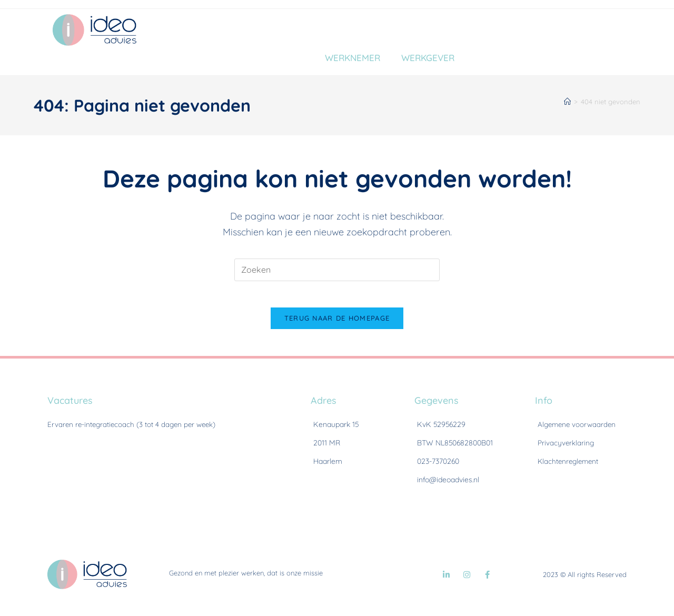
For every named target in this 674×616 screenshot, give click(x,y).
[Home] (567, 102)
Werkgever (428, 58)
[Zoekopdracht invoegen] (337, 270)
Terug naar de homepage (337, 324)
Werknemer (353, 58)
